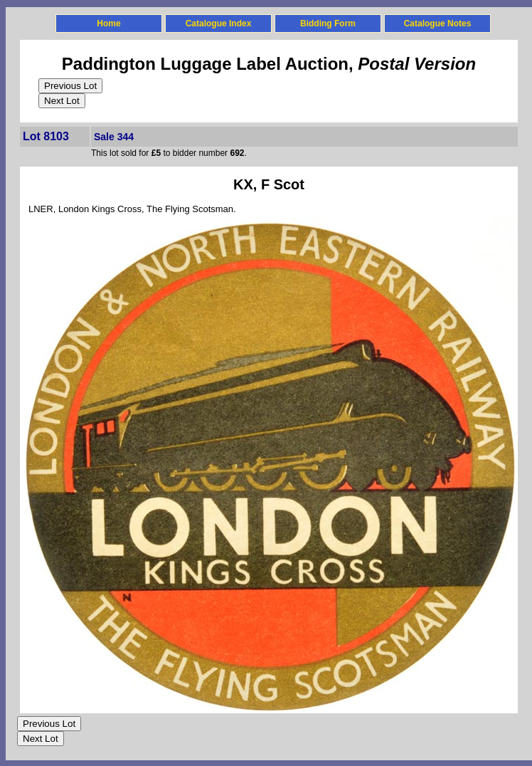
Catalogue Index (219, 23)
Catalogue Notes (438, 23)
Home (108, 23)
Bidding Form (328, 23)
